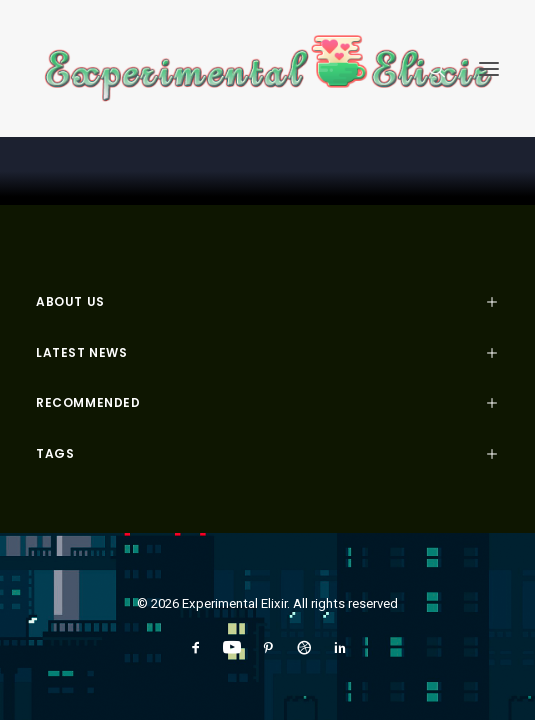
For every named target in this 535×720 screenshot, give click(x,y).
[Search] (428, 69)
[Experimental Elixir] (267, 68)
